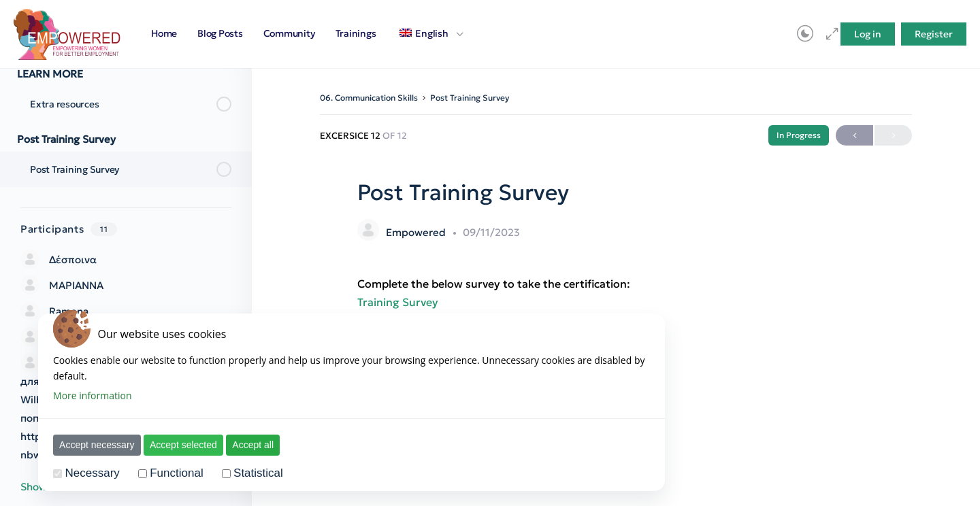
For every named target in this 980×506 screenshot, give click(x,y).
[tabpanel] (616, 293)
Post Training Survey (470, 98)
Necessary (84, 473)
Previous (854, 136)
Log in (868, 34)
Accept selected (175, 445)
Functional (168, 473)
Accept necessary (89, 445)
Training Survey (398, 302)
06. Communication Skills (369, 98)
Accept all (245, 445)
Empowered (417, 232)
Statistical (250, 473)
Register (934, 34)
